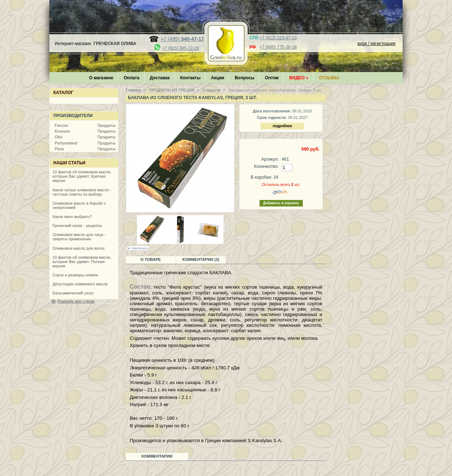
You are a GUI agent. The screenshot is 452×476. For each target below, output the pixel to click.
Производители (73, 116)
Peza (59, 149)
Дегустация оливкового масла (80, 284)
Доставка (160, 78)
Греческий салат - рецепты (77, 226)
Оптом (272, 78)
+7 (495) (182, 39)
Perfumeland (66, 143)
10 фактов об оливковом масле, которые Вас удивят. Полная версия (82, 262)
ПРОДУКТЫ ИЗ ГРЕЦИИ (171, 90)
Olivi (59, 137)
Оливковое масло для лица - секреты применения (79, 237)
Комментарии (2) (201, 259)
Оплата (131, 78)
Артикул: (270, 159)
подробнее (282, 126)
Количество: (266, 166)
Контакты (190, 78)
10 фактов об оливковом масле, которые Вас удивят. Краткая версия (82, 176)
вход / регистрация (376, 44)
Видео (299, 78)
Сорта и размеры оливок (75, 275)
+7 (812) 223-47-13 (278, 38)
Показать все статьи (76, 301)
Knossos (62, 131)
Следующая (227, 227)
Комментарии (157, 456)
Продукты (107, 125)
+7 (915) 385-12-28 (180, 48)
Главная (133, 90)
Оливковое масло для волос (79, 248)
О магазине (101, 78)
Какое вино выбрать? (72, 217)
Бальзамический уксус (73, 293)
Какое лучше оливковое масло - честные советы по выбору (82, 192)
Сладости (211, 90)
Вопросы (245, 78)
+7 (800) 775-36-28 (278, 47)
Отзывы (329, 78)
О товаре (151, 259)
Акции (218, 78)
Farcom (61, 125)
